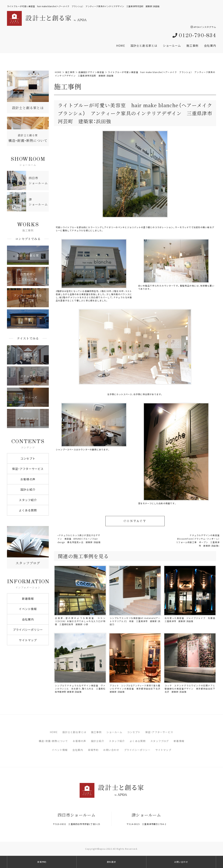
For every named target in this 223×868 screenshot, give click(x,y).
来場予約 (93, 750)
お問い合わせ (111, 750)
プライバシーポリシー (28, 630)
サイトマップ (28, 640)
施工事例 (192, 45)
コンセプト (28, 458)
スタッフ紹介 (28, 500)
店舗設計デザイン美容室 (91, 72)
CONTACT (135, 521)
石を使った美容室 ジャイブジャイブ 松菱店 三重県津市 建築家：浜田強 (191, 620)
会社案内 (210, 45)
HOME (121, 45)
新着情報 (28, 599)
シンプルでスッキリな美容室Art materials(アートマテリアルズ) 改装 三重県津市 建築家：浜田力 (135, 621)
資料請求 (111, 862)
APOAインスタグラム (203, 27)
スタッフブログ (160, 741)
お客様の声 (28, 479)
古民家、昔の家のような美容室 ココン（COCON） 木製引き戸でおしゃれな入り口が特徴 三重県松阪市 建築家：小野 (80, 621)
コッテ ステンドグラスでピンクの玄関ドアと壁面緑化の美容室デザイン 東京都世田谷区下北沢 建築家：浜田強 (190, 689)
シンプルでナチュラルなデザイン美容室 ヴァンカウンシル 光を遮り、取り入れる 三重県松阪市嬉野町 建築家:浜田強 (80, 689)
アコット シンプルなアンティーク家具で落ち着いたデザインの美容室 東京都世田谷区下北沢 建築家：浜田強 (136, 689)
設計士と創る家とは (144, 45)
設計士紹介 (28, 489)
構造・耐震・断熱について (53, 741)
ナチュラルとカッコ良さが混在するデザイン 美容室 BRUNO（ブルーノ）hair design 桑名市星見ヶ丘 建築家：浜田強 (80, 539)
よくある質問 (28, 510)
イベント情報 (28, 609)
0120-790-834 (194, 36)
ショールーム (172, 45)
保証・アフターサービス (28, 469)
